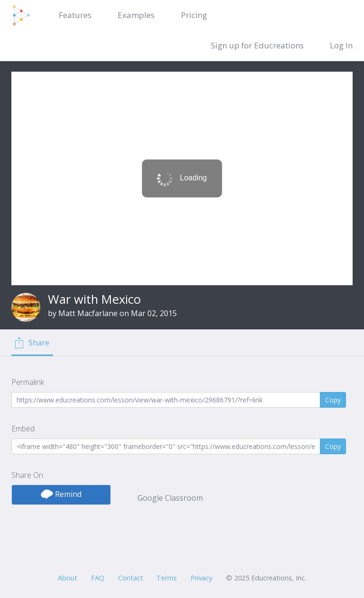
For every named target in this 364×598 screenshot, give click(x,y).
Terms (167, 578)
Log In (341, 45)
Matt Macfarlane (88, 313)
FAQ (98, 578)
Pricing (194, 15)
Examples (136, 15)
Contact (131, 578)
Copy (333, 400)
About (68, 578)
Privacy (201, 578)
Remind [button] (61, 494)
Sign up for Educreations (257, 45)
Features (75, 15)
